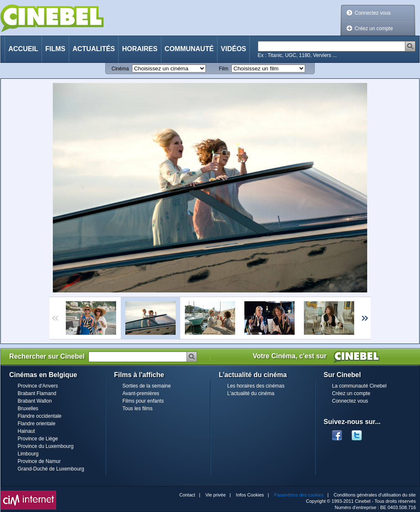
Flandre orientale (36, 424)
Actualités (94, 49)
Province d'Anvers (38, 386)
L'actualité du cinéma (251, 393)
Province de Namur (39, 461)
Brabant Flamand (37, 393)
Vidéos (233, 49)
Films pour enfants (143, 401)
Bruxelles (28, 409)
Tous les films (137, 409)
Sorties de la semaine (146, 386)
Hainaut (26, 431)
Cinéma (120, 69)
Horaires (140, 49)
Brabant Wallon (35, 401)
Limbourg (28, 454)
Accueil (23, 49)
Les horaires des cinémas (256, 386)
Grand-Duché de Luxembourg (51, 469)
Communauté (189, 49)
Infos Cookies (250, 495)
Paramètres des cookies (299, 495)
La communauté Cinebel (359, 386)
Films (55, 49)
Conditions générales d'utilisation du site (375, 495)
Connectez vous (373, 13)
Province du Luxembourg (45, 446)
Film (224, 69)
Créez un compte (374, 28)
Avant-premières (141, 393)
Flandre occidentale (40, 416)
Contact (187, 495)
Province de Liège (38, 439)
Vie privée (216, 495)
